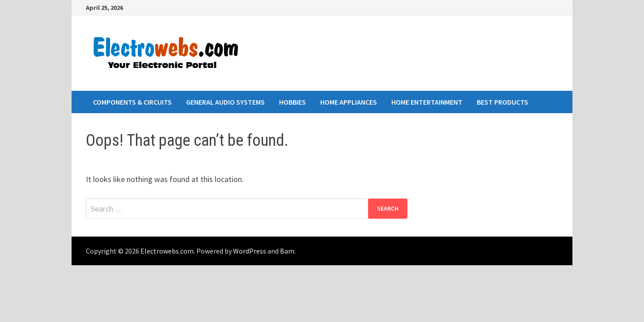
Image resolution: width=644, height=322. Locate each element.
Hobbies (292, 102)
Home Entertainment (427, 102)
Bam (287, 251)
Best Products (502, 102)
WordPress (250, 251)
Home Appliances (349, 102)
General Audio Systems (225, 102)
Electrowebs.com (167, 251)
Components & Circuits (132, 102)
